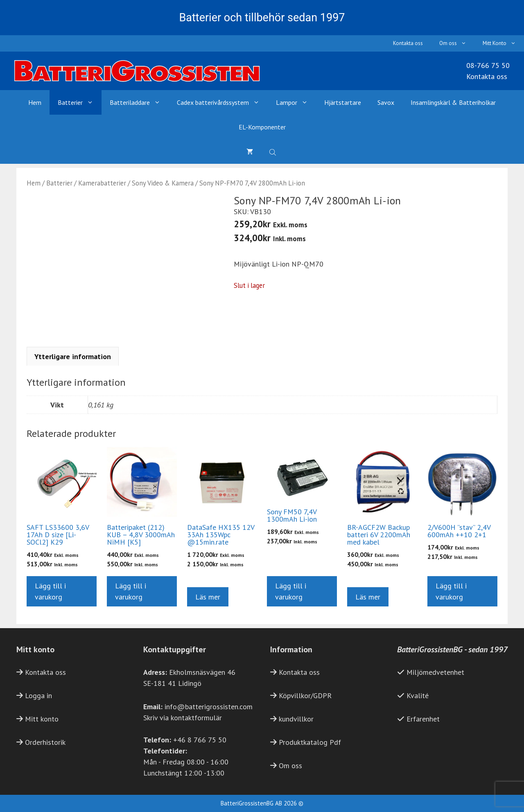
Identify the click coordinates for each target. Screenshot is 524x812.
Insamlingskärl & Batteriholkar (453, 102)
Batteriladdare (139, 102)
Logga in (38, 696)
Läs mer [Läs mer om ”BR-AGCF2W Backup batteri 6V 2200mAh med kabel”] (368, 597)
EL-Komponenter (262, 127)
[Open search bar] (273, 152)
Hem (35, 102)
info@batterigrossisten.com (209, 707)
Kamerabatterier (102, 183)
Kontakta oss (408, 43)
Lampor (296, 102)
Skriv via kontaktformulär (183, 718)
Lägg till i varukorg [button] (50, 591)
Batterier (80, 102)
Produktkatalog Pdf (310, 742)
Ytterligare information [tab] (73, 356)
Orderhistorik (45, 742)
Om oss (457, 43)
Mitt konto (42, 719)
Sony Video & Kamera (163, 183)
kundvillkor (296, 719)
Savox (386, 102)
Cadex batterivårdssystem (222, 102)
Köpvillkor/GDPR (305, 696)
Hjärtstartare (343, 102)
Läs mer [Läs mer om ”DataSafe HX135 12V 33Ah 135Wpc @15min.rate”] (208, 597)
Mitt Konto (503, 43)
